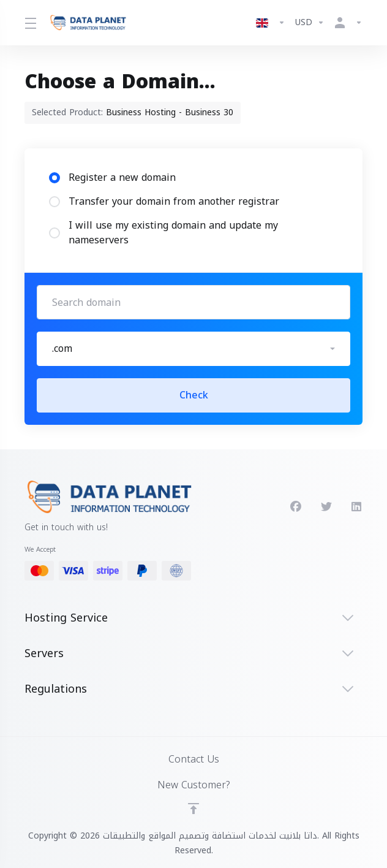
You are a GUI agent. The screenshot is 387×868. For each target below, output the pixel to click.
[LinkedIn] (357, 507)
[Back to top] (193, 809)
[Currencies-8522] (310, 23)
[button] (193, 349)
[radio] (54, 178)
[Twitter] (326, 507)
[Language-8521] (271, 23)
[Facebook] (296, 507)
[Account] (346, 23)
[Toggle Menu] (29, 23)
